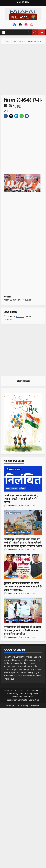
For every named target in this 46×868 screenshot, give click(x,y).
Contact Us (34, 700)
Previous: (23, 298)
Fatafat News (10, 506)
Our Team (18, 690)
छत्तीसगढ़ (22, 488)
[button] (4, 33)
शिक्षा (29, 532)
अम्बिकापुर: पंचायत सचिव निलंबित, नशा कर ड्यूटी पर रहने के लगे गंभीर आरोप (21, 498)
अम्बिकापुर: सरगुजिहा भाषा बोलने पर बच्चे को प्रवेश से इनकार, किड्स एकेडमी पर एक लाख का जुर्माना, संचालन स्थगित (23, 542)
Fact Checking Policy (29, 694)
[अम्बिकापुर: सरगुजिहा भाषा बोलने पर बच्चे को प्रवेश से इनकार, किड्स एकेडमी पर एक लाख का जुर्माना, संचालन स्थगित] (23, 523)
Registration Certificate (16, 700)
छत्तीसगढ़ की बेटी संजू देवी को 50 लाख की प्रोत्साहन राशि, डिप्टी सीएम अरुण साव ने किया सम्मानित (22, 630)
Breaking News (12, 488)
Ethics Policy (12, 694)
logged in (20, 316)
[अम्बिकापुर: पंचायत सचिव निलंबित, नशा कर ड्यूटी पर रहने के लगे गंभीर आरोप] (23, 479)
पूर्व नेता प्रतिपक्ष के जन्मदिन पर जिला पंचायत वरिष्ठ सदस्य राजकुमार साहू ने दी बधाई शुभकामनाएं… (23, 586)
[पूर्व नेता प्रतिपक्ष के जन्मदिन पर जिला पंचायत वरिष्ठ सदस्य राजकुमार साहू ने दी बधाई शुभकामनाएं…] (23, 566)
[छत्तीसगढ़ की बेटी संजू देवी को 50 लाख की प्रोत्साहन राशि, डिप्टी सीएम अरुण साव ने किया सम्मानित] (23, 610)
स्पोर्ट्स (29, 620)
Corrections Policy (33, 690)
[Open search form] (29, 32)
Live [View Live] (37, 32)
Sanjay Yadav (10, 594)
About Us (8, 690)
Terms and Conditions (22, 697)
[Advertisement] (23, 71)
